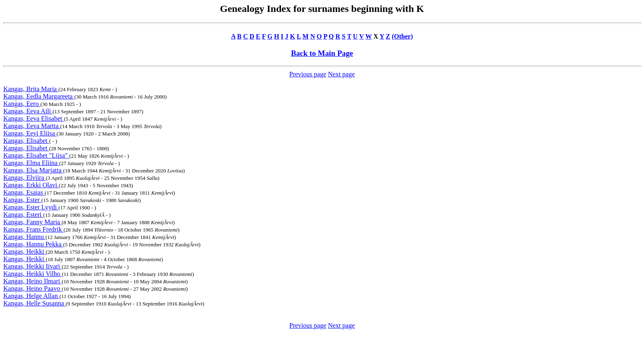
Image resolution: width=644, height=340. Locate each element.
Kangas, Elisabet (26, 141)
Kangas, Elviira (25, 178)
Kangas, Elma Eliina (31, 163)
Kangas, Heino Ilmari (32, 281)
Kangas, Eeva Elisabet (34, 118)
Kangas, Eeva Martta (32, 126)
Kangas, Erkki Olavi (31, 185)
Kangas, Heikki (25, 252)
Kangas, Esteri (23, 215)
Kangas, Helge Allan (31, 296)
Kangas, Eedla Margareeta (39, 96)
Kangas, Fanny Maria (32, 222)
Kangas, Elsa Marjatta (33, 170)
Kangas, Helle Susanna (34, 303)
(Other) (402, 36)
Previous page (308, 74)
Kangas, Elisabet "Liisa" (36, 155)
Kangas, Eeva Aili (28, 111)
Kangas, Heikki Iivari (32, 266)
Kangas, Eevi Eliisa (30, 133)
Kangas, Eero (22, 104)
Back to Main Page (322, 53)
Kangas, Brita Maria (31, 89)
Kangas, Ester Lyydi (31, 207)
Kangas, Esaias (24, 192)
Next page (341, 74)
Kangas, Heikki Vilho (33, 274)
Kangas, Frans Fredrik (33, 229)
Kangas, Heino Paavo (32, 288)
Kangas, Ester (22, 200)
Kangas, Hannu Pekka (33, 244)
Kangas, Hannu (24, 237)
